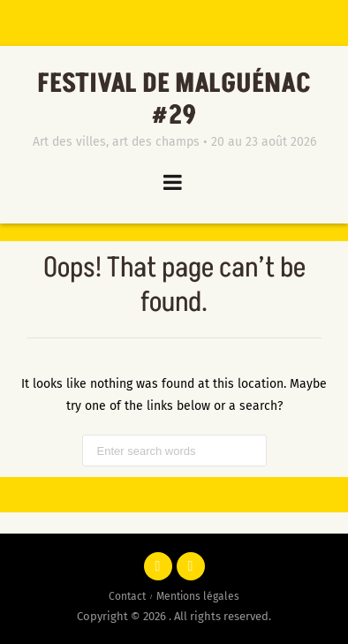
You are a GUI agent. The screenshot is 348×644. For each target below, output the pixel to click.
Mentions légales (198, 596)
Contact (127, 596)
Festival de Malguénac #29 (174, 100)
